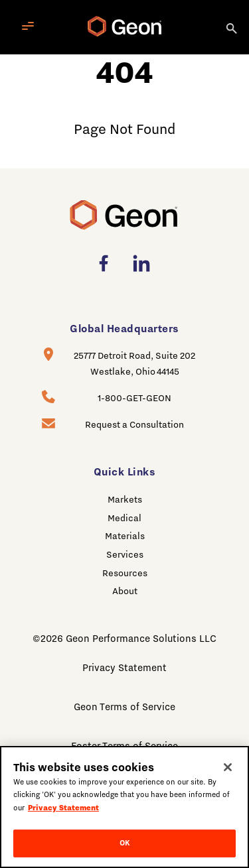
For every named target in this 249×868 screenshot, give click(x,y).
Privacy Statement (63, 808)
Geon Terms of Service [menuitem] (124, 707)
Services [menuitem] (125, 554)
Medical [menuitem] (124, 518)
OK (124, 843)
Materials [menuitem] (125, 536)
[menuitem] (108, 263)
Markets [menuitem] (125, 499)
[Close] (228, 767)
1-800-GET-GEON (134, 398)
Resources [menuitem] (125, 573)
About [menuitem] (125, 591)
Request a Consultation (134, 424)
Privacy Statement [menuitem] (124, 668)
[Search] (232, 27)
